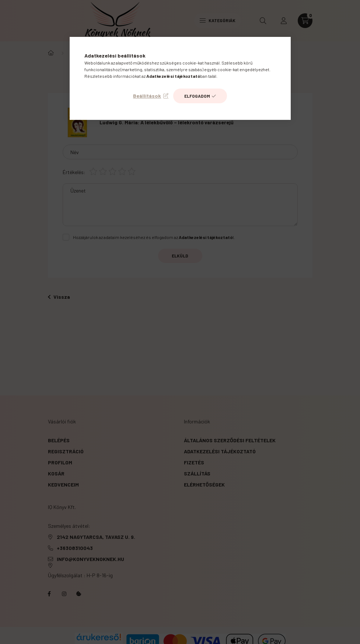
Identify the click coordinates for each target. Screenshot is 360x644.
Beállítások (147, 96)
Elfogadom (197, 96)
